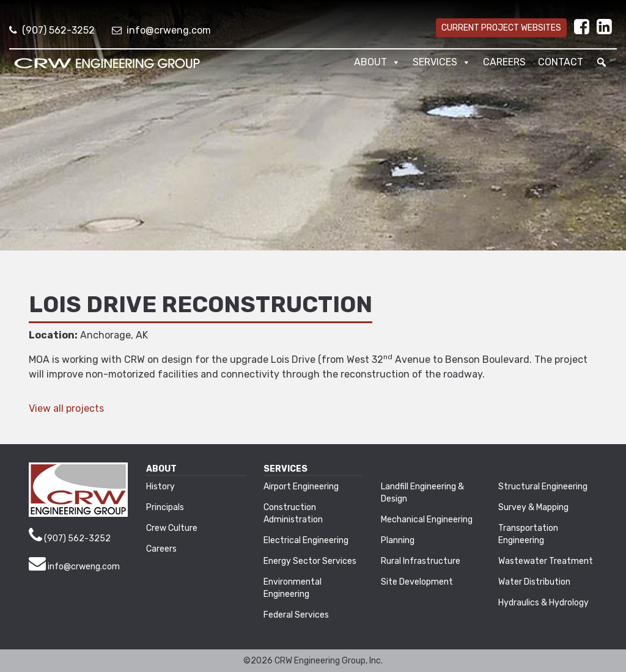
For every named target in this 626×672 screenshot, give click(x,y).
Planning (398, 540)
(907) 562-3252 (52, 30)
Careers (504, 62)
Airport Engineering (301, 487)
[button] (602, 62)
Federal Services (296, 615)
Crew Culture (172, 528)
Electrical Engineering (306, 540)
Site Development (417, 582)
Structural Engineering (543, 487)
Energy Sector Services (310, 561)
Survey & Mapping (533, 507)
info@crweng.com (161, 30)
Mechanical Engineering (427, 520)
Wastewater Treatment (546, 561)
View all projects (66, 408)
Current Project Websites (501, 28)
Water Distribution (534, 582)
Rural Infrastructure (421, 561)
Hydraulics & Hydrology (543, 603)
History (160, 487)
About (377, 62)
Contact (561, 62)
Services (442, 62)
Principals (165, 507)
